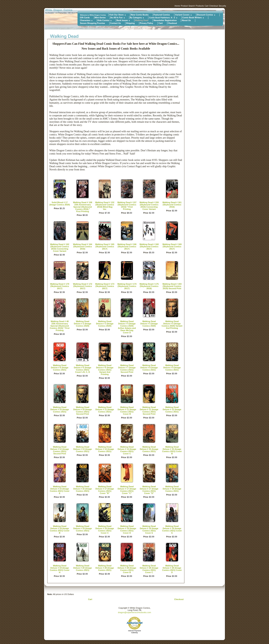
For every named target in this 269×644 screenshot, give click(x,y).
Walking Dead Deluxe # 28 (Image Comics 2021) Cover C (149, 569)
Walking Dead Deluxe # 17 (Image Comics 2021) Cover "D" (149, 490)
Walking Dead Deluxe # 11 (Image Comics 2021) (105, 409)
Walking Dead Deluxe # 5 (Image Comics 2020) (149, 324)
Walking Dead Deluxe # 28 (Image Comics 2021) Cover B (127, 569)
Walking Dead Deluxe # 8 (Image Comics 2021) (149, 368)
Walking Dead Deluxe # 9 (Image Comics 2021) (172, 368)
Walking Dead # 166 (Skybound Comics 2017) (127, 247)
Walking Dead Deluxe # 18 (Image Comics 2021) (172, 489)
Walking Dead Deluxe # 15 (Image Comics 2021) (149, 449)
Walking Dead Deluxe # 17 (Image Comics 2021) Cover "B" (105, 490)
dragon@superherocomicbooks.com (135, 612)
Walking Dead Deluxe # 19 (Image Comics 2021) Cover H (60, 569)
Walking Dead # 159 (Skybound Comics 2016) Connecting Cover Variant (149, 206)
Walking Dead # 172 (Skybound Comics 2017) (83, 286)
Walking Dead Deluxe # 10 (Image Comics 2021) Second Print (82, 411)
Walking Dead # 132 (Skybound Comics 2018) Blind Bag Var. (105, 206)
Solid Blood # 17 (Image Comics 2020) (60, 204)
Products (200, 6)
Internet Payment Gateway (135, 632)
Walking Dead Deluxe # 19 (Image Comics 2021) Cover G (172, 530)
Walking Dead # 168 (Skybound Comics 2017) (149, 247)
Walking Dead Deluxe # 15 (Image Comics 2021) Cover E (60, 490)
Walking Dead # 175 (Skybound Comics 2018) (149, 286)
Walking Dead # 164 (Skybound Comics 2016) (83, 247)
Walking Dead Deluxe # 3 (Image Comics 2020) (105, 324)
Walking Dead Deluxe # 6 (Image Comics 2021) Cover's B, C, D (83, 369)
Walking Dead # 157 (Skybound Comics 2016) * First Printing (127, 206)
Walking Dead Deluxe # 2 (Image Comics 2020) (83, 324)
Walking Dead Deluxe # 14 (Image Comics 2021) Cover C (127, 450)
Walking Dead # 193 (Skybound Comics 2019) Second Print (172, 286)
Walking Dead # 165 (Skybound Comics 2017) (105, 247)
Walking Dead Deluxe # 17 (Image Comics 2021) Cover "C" (127, 490)
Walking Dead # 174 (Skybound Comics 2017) (127, 286)
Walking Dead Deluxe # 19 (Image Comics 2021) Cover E (149, 530)
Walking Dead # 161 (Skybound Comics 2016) (172, 205)
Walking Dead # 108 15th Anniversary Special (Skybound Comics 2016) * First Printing (83, 207)
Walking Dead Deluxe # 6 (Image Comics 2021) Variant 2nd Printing (105, 370)
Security (222, 6)
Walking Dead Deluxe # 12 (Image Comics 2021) (172, 409)
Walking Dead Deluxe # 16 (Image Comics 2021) (82, 489)
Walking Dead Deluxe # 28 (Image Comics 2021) (105, 568)
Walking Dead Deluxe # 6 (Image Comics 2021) (60, 368)
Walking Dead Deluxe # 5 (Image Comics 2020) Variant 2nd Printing (172, 325)
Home (177, 6)
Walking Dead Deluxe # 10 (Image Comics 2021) (60, 409)
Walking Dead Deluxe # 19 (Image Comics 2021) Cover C (105, 530)
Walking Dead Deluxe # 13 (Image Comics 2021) (82, 449)
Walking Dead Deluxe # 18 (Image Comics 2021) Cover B (60, 530)
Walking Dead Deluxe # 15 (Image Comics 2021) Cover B (172, 450)
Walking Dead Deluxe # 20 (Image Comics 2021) (82, 568)
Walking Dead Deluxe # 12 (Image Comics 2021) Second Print (60, 450)
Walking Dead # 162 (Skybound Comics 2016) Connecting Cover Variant (60, 248)
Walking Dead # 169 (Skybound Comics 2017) (172, 247)
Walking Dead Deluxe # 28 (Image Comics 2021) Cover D (172, 569)
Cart (207, 6)
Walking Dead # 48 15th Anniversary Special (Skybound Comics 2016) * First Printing (60, 326)
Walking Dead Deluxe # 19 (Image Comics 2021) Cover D (127, 530)
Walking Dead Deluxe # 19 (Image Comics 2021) (82, 528)
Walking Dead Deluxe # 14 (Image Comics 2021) (105, 449)
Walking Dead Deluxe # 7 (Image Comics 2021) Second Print (127, 369)
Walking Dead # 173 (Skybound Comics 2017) (105, 286)
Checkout (214, 6)
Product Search (188, 6)
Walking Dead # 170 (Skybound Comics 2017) (60, 286)
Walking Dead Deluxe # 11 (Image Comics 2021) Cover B (127, 411)
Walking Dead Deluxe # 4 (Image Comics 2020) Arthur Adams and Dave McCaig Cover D (127, 327)
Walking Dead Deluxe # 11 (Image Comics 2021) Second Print (149, 411)
